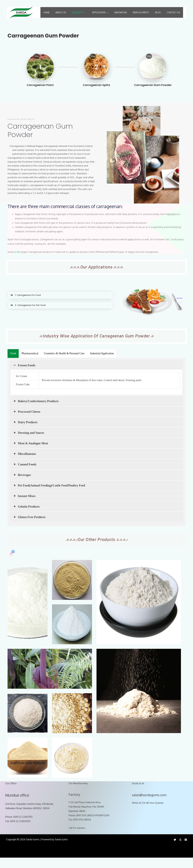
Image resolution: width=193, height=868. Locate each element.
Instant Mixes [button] (24, 506)
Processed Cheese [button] (27, 422)
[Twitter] (175, 850)
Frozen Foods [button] (24, 376)
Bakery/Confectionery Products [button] (36, 411)
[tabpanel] (151, 310)
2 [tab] (179, 313)
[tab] (60, 305)
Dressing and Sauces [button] (29, 443)
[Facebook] (186, 850)
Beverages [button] (22, 485)
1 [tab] (179, 308)
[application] (84, 12)
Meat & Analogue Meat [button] (31, 453)
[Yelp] (180, 850)
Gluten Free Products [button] (29, 527)
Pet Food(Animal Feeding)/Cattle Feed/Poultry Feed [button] (49, 496)
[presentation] (13, 364)
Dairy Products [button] (25, 432)
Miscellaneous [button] (24, 464)
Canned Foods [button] (25, 475)
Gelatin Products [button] (26, 517)
